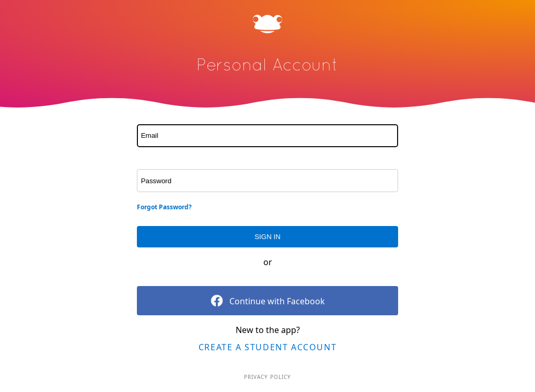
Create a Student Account (267, 347)
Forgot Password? (164, 207)
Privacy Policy (267, 377)
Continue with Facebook (268, 301)
